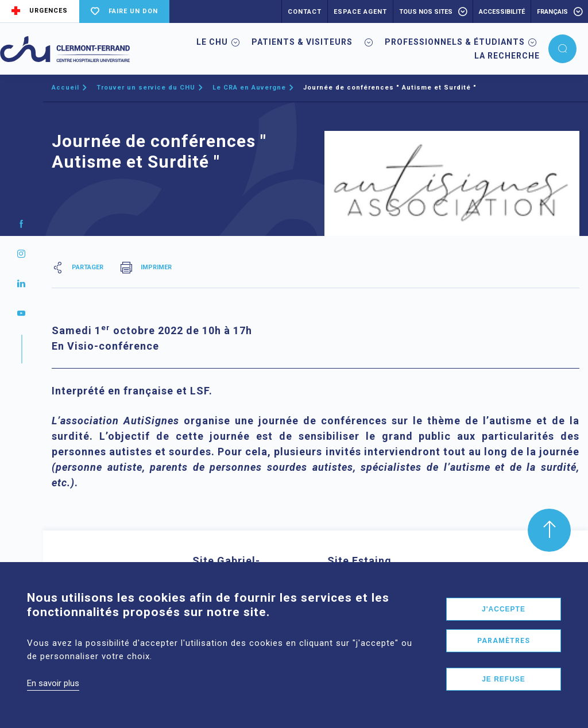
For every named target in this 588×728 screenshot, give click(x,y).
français (552, 12)
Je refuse (504, 692)
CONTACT (305, 12)
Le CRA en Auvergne (249, 88)
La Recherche (507, 56)
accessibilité (502, 12)
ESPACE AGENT (360, 12)
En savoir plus (53, 696)
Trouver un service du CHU (146, 88)
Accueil (65, 88)
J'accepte (504, 622)
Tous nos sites (426, 12)
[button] (562, 49)
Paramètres (504, 653)
